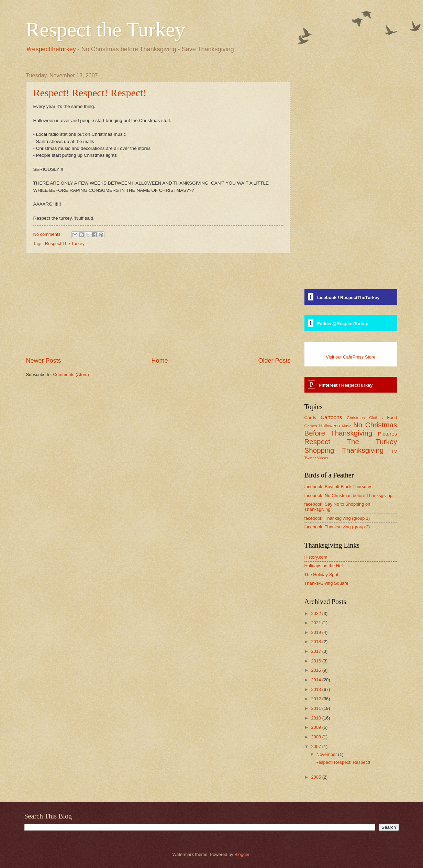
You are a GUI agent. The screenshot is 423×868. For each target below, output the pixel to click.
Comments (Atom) (71, 375)
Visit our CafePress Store (350, 357)
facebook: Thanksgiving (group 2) (337, 527)
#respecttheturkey (51, 49)
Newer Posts (44, 361)
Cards (310, 417)
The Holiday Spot (321, 575)
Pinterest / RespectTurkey (346, 385)
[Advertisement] (158, 305)
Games (311, 426)
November (327, 754)
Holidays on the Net (324, 566)
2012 (316, 699)
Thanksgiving (363, 450)
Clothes (376, 418)
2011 (316, 708)
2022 (316, 613)
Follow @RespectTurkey (343, 324)
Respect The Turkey (65, 244)
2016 (316, 661)
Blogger (242, 854)
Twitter (310, 458)
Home (159, 361)
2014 (316, 680)
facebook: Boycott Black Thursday (338, 487)
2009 (316, 727)
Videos (322, 458)
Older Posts (274, 361)
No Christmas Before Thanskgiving (351, 429)
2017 (316, 651)
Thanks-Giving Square (326, 583)
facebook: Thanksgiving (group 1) (337, 518)
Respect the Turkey (106, 30)
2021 (316, 623)
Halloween (330, 426)
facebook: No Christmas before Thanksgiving (349, 496)
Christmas (356, 418)
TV (394, 451)
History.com (316, 557)
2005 (316, 777)
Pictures (388, 434)
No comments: (48, 234)
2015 (316, 670)
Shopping (319, 450)
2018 (316, 642)
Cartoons (331, 417)
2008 (316, 737)
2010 (316, 718)
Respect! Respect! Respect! (90, 93)
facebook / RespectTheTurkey (348, 298)
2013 (316, 689)
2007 (316, 746)
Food (392, 417)
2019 (316, 632)
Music (347, 426)
